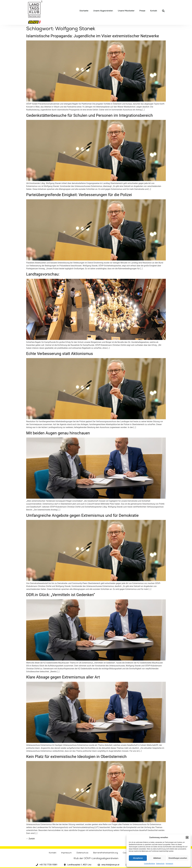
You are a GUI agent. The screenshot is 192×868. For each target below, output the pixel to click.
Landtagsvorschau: (43, 274)
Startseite (84, 11)
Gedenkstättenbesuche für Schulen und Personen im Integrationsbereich (90, 115)
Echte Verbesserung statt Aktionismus (60, 354)
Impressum (169, 864)
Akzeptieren (138, 858)
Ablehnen (157, 858)
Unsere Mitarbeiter (126, 11)
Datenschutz (160, 864)
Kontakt (154, 11)
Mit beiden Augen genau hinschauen (58, 433)
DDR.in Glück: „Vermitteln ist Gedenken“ (61, 595)
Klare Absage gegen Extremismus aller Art (63, 677)
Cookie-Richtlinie (149, 864)
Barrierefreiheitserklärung (106, 853)
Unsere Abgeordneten (103, 11)
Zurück (30, 839)
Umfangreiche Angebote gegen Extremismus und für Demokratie (82, 515)
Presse (142, 11)
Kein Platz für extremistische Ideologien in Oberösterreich (76, 757)
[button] (187, 837)
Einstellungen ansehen (178, 858)
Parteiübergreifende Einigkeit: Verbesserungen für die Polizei (79, 195)
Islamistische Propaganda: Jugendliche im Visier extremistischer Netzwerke (93, 36)
